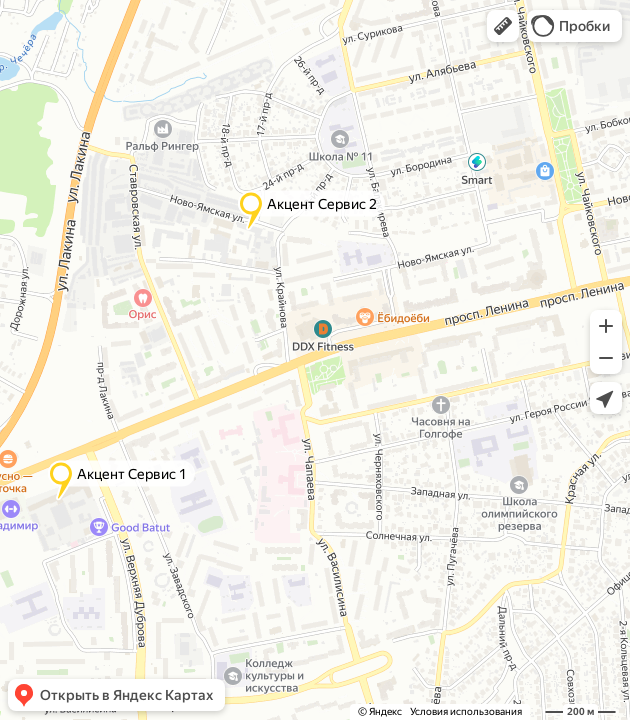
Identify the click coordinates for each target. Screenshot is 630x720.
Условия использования (466, 711)
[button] (503, 26)
